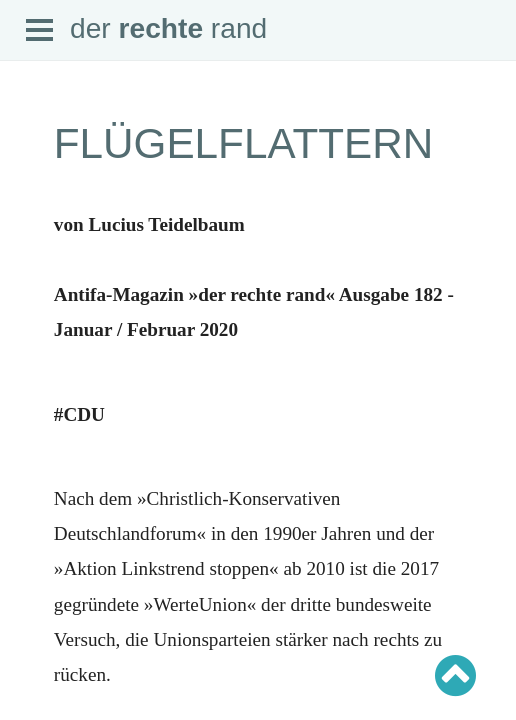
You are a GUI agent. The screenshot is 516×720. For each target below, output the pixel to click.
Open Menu (40, 31)
